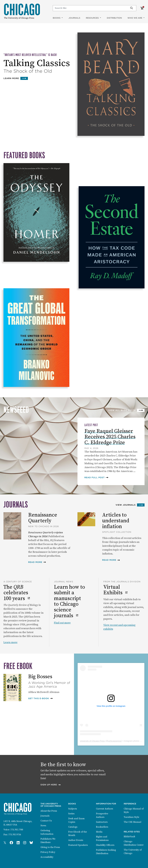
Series (71, 814)
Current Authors (104, 809)
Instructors (102, 822)
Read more (37, 562)
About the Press (49, 811)
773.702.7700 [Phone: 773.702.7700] (17, 830)
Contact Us (46, 821)
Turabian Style (131, 817)
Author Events (76, 840)
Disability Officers (105, 845)
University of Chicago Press (92, 741)
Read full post (97, 477)
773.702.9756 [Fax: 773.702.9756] (15, 835)
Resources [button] (93, 18)
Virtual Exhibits (113, 590)
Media (99, 832)
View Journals (126, 505)
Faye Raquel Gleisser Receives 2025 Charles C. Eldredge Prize (110, 437)
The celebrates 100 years (16, 593)
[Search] (90, 8)
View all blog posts (122, 410)
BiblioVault (129, 837)
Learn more (16, 78)
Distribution (114, 18)
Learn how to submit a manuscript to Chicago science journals (69, 601)
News (43, 826)
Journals (74, 18)
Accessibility (47, 857)
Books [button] (57, 18)
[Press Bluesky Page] (31, 843)
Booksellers (102, 827)
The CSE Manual (132, 822)
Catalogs (73, 827)
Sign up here (51, 785)
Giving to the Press (50, 847)
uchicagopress (115, 741)
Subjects (73, 809)
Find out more (62, 623)
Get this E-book (41, 698)
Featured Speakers (78, 845)
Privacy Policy (48, 852)
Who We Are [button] (135, 18)
